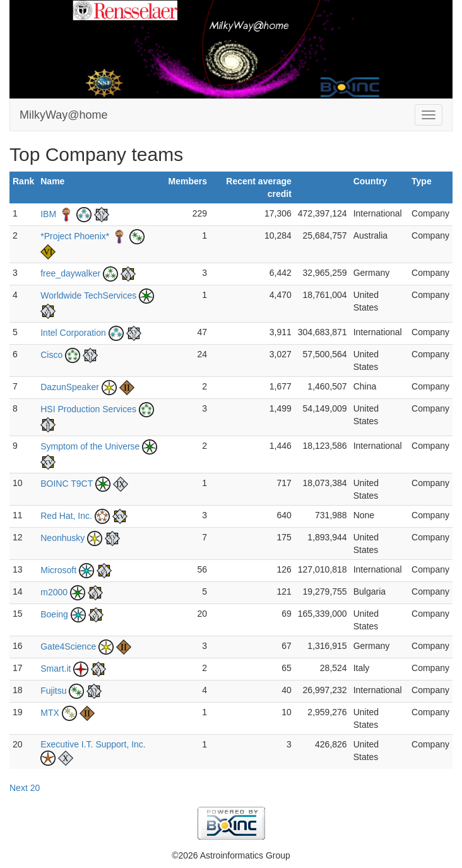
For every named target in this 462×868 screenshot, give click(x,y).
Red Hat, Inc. (66, 516)
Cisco (51, 355)
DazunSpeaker (70, 387)
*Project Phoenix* (75, 236)
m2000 (54, 592)
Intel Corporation (73, 333)
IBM (48, 214)
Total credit (323, 181)
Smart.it (56, 669)
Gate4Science (68, 646)
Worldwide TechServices (88, 295)
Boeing (54, 614)
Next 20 (25, 788)
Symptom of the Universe (90, 446)
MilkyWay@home (64, 115)
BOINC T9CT (67, 484)
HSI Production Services (88, 409)
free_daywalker (70, 273)
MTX (50, 713)
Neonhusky (62, 538)
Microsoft (58, 570)
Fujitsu (53, 691)
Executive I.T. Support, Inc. (93, 744)
